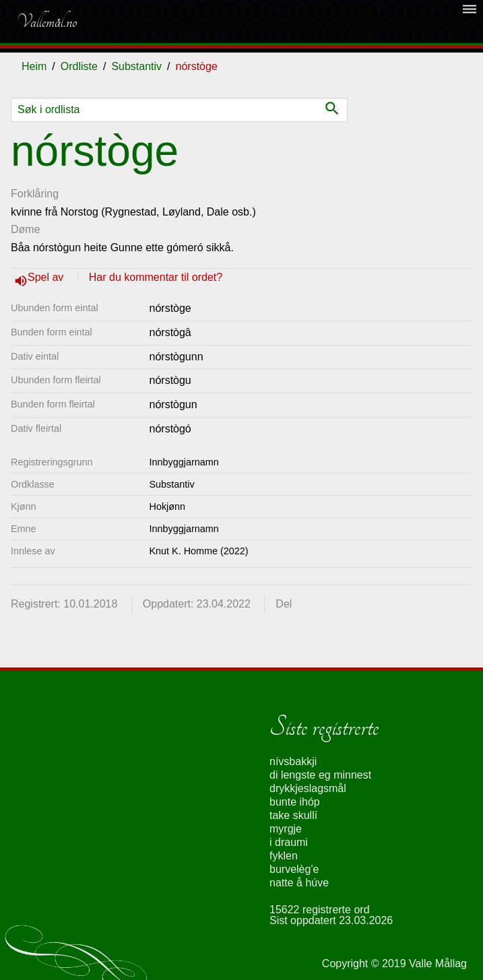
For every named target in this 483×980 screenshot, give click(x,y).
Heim (34, 66)
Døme (26, 229)
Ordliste (79, 66)
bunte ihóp (295, 802)
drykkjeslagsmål (308, 788)
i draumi (289, 842)
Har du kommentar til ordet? (156, 277)
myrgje (286, 829)
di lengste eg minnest (320, 775)
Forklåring (35, 194)
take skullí (293, 815)
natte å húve (299, 883)
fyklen (284, 856)
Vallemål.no (46, 22)
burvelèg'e (294, 869)
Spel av (47, 277)
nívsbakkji (293, 761)
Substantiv (136, 66)
